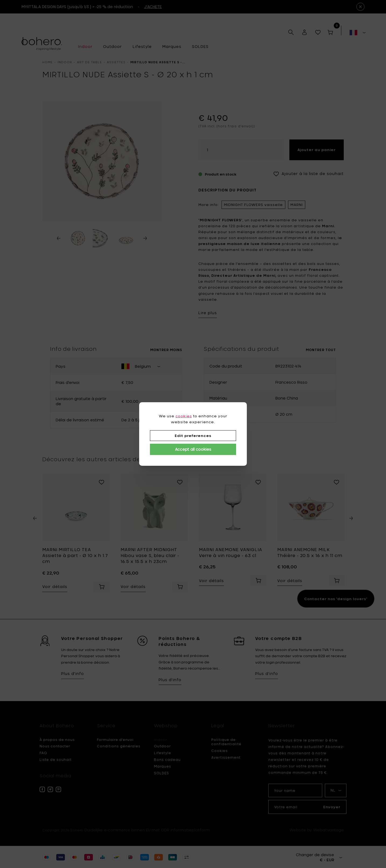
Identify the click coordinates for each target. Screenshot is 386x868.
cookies (184, 416)
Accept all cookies (193, 449)
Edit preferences (193, 436)
